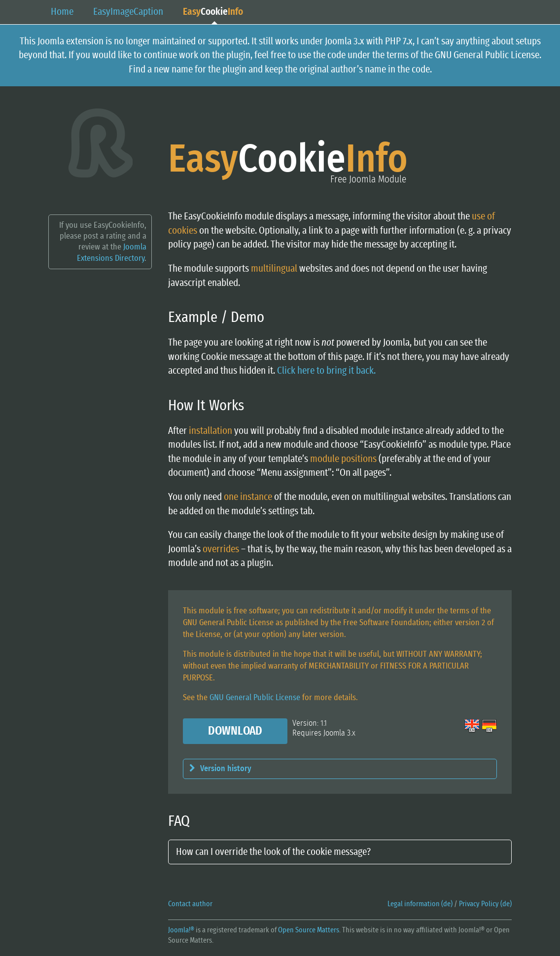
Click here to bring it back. (326, 371)
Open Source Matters (309, 930)
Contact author (190, 904)
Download (235, 731)
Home (62, 12)
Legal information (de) (420, 904)
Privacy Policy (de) (485, 904)
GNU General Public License (255, 697)
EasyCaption (128, 12)
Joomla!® (181, 930)
